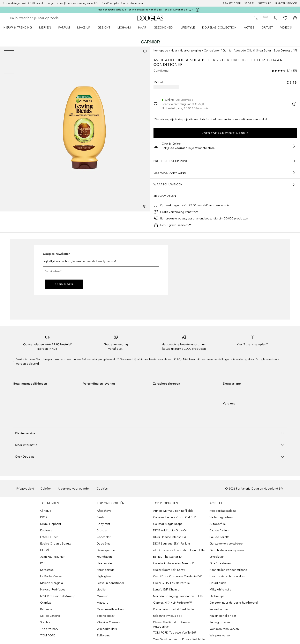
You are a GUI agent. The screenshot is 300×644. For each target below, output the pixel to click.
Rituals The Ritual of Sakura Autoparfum (171, 625)
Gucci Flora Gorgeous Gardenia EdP (178, 576)
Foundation (104, 557)
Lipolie (101, 590)
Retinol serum (219, 609)
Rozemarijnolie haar (223, 616)
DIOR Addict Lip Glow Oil (170, 530)
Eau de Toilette (220, 537)
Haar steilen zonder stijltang (228, 570)
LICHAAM (124, 28)
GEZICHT (104, 28)
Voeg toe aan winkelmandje (225, 133)
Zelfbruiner (104, 635)
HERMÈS (46, 550)
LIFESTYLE (188, 28)
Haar (174, 51)
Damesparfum (106, 550)
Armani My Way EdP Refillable (173, 511)
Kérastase (47, 570)
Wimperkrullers (107, 629)
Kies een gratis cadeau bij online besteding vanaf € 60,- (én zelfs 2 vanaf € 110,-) (145, 10)
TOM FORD (48, 635)
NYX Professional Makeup (58, 596)
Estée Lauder (49, 537)
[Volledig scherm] (145, 207)
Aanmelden (64, 284)
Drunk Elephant (51, 524)
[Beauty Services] (256, 18)
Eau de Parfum (219, 530)
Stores (249, 3)
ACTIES (249, 28)
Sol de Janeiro (50, 616)
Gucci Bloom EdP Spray (169, 570)
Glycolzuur (217, 557)
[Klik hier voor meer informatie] (197, 10)
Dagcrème (104, 544)
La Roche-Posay (51, 576)
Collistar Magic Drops (168, 524)
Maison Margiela (52, 583)
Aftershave (104, 511)
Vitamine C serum (108, 622)
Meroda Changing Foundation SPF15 (178, 596)
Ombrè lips (217, 596)
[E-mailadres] (101, 271)
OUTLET (267, 28)
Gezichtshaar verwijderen (227, 550)
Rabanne (46, 609)
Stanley (45, 622)
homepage (161, 51)
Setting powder (220, 622)
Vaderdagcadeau (221, 517)
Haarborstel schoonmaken (227, 576)
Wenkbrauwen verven (224, 629)
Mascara (103, 603)
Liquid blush (218, 583)
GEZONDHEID (163, 28)
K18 (43, 563)
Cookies (102, 489)
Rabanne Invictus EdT (168, 616)
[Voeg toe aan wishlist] (145, 52)
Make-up (103, 596)
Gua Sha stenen (220, 563)
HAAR (142, 28)
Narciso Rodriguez (53, 590)
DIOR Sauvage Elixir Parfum (171, 544)
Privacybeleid (25, 489)
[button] (150, 433)
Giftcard (265, 3)
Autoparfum (218, 524)
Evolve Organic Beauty (56, 544)
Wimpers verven (221, 635)
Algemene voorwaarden (74, 489)
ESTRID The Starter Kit (168, 557)
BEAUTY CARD (232, 3)
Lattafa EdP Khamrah (167, 590)
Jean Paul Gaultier (52, 557)
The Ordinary (49, 629)
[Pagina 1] (9, 56)
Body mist (103, 524)
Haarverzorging (191, 51)
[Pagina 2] (9, 68)
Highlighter (104, 576)
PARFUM (64, 28)
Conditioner (212, 51)
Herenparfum (106, 570)
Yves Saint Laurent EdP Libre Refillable (179, 639)
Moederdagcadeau (223, 511)
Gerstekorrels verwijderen (227, 544)
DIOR (44, 517)
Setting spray (106, 616)
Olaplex (46, 603)
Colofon (46, 489)
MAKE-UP (84, 28)
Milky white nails (220, 590)
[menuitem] (20, 27)
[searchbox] (40, 18)
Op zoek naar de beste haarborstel (234, 603)
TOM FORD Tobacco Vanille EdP (175, 633)
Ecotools (46, 530)
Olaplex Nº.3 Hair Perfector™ (173, 603)
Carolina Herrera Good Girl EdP (175, 517)
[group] (9, 62)
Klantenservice (286, 3)
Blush (100, 517)
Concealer (104, 537)
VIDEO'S (286, 28)
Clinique (46, 511)
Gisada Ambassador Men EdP (174, 563)
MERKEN (45, 28)
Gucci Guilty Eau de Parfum (171, 583)
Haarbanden (105, 563)
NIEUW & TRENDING (18, 28)
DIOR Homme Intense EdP (170, 537)
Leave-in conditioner (111, 583)
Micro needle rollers (110, 609)
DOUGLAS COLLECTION (219, 28)
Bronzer (102, 530)
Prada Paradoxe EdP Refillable (174, 609)
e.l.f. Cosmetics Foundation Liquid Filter (179, 550)
